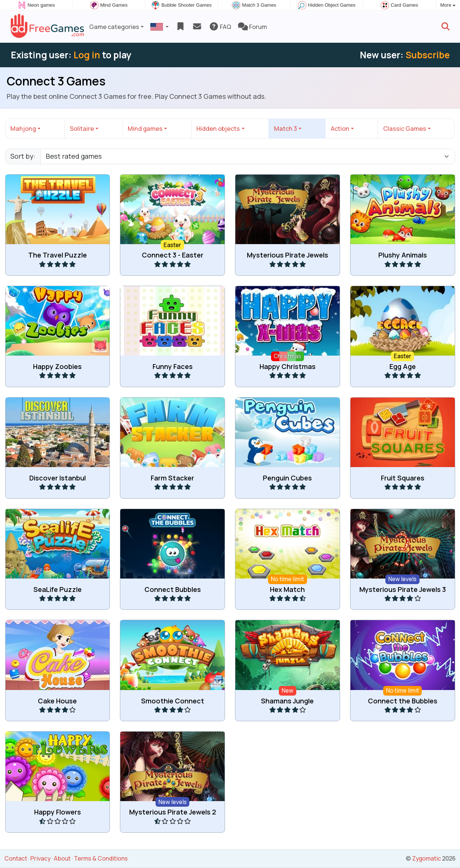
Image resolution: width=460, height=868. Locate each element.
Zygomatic (427, 858)
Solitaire (82, 129)
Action (340, 129)
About (62, 858)
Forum (252, 27)
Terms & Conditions (101, 858)
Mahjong (23, 129)
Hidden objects (218, 129)
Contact (16, 858)
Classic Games (405, 129)
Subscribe (428, 55)
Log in (87, 55)
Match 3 (286, 129)
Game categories (114, 27)
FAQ (220, 27)
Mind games (145, 129)
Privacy (40, 858)
